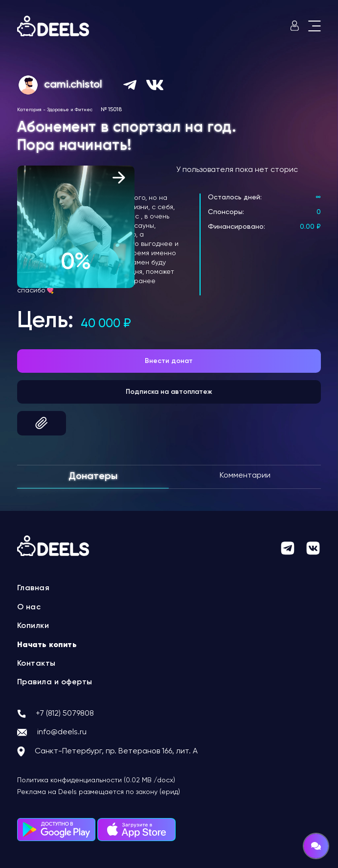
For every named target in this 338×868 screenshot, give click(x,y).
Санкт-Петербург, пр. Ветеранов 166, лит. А (116, 751)
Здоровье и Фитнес (70, 110)
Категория (29, 110)
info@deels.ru (62, 732)
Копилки (33, 626)
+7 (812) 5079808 (65, 714)
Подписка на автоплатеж (169, 392)
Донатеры (93, 477)
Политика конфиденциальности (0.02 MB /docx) (96, 780)
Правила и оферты (55, 682)
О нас (29, 607)
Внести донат (169, 361)
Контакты (36, 664)
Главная (34, 588)
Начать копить (47, 645)
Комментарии (245, 476)
